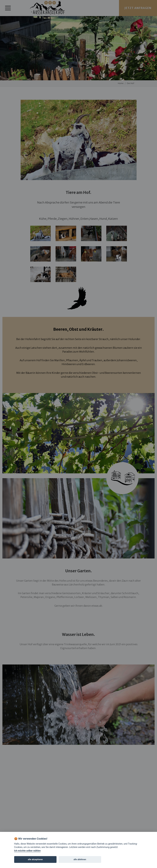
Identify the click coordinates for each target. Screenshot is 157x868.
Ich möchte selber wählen (27, 851)
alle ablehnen (80, 859)
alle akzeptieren (35, 859)
